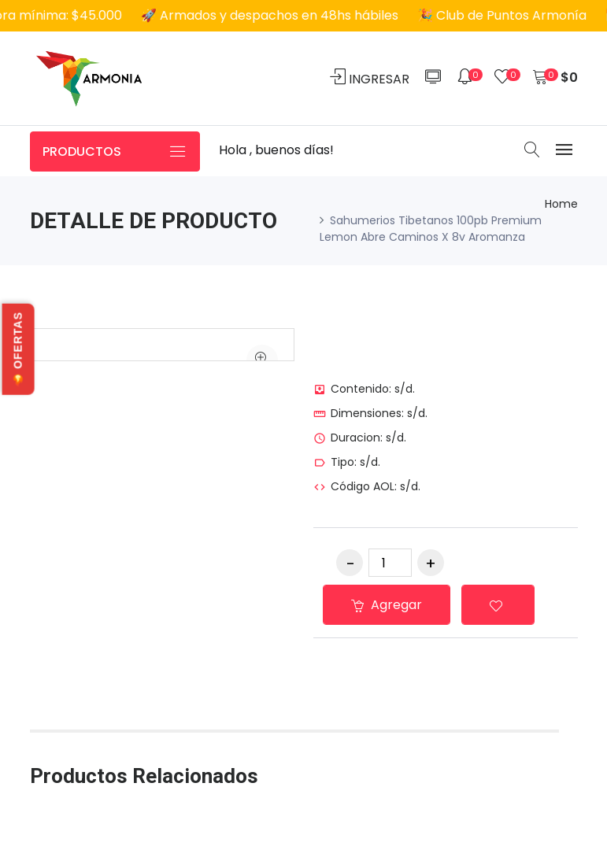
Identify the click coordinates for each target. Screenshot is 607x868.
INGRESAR (370, 78)
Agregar (387, 605)
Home (561, 204)
